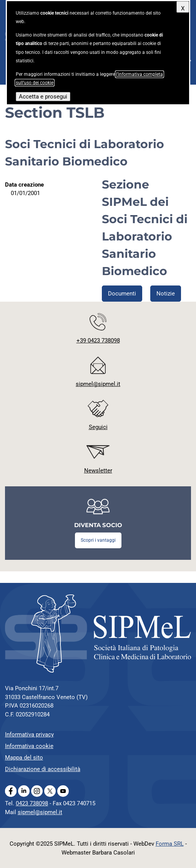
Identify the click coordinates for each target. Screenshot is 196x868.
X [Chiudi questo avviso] (183, 8)
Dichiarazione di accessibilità (43, 769)
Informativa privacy (29, 734)
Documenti (122, 294)
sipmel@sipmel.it (40, 812)
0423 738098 (32, 803)
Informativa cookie (29, 746)
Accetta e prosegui (43, 97)
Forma (170, 844)
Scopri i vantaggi (98, 540)
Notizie (166, 294)
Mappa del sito (24, 758)
